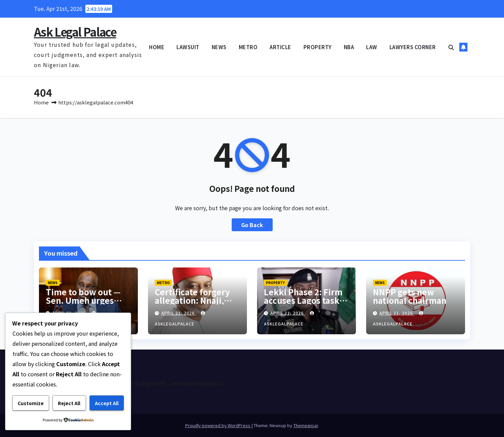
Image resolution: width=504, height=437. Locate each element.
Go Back (252, 225)
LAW (372, 47)
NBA (349, 47)
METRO (248, 47)
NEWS (219, 47)
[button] (451, 47)
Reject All (69, 403)
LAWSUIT (188, 47)
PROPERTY (318, 47)
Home (41, 102)
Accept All (107, 403)
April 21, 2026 (179, 313)
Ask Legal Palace (75, 32)
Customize (31, 403)
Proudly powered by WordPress (218, 425)
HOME (157, 47)
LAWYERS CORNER (413, 47)
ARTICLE (280, 47)
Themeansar (306, 425)
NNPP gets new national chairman (410, 296)
